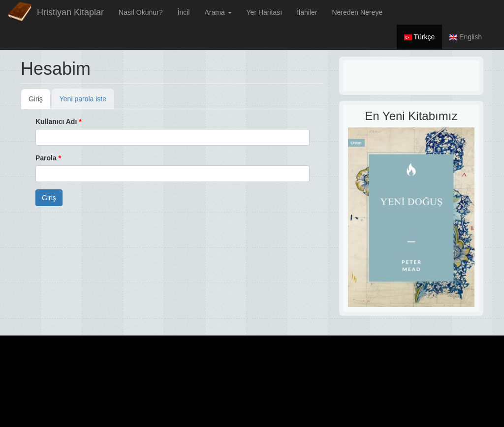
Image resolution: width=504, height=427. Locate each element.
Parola (48, 158)
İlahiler (307, 12)
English (466, 37)
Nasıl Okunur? (141, 12)
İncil (184, 12)
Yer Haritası (265, 12)
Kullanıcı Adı (59, 122)
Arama (218, 12)
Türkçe (419, 37)
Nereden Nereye (357, 12)
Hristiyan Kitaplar (70, 12)
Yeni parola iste (83, 99)
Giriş (36, 99)
